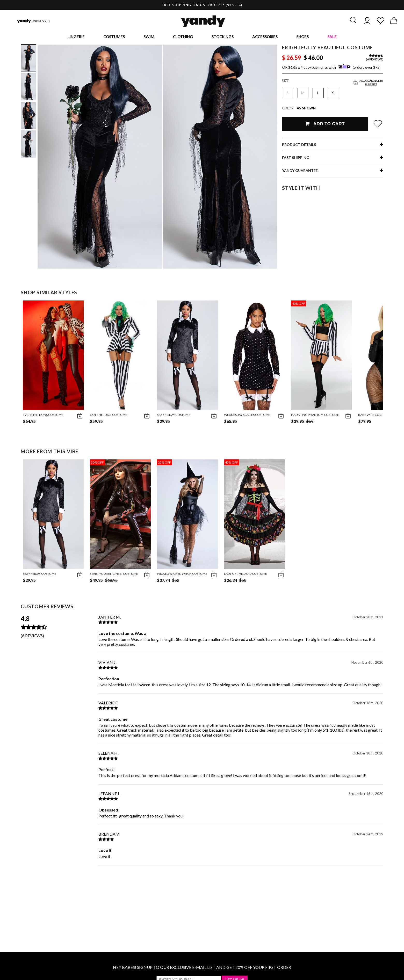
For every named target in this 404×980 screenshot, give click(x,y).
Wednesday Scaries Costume (247, 417)
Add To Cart (325, 126)
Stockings (223, 38)
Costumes (114, 38)
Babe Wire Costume (374, 417)
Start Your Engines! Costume (114, 576)
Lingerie (76, 38)
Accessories (265, 38)
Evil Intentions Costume (43, 417)
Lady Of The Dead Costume (246, 576)
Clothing (183, 38)
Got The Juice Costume (109, 417)
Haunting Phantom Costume (315, 417)
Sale (332, 38)
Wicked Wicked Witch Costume (182, 576)
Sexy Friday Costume (174, 417)
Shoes (302, 38)
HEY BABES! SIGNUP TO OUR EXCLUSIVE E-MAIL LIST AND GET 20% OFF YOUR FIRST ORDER (202, 969)
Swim (149, 38)
